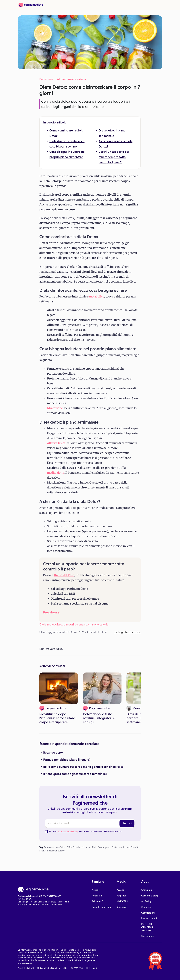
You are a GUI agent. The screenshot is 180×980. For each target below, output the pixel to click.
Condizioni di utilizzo (27, 968)
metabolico (97, 296)
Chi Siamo (147, 890)
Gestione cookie (60, 968)
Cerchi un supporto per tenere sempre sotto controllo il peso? (114, 157)
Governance (148, 936)
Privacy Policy (45, 968)
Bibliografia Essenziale (128, 632)
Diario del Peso (64, 575)
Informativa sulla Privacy (68, 831)
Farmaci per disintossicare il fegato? (67, 760)
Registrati (97, 896)
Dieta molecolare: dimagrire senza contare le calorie (74, 624)
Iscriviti (128, 823)
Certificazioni (148, 913)
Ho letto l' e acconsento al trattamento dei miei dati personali (86, 831)
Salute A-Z (97, 901)
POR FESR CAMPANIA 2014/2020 (147, 927)
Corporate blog (150, 896)
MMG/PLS (122, 901)
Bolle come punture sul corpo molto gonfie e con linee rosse (83, 767)
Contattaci (147, 907)
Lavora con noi (149, 918)
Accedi (95, 890)
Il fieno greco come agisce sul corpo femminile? (75, 774)
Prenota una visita (101, 907)
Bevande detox (53, 752)
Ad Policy (146, 901)
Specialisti (122, 907)
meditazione (55, 473)
